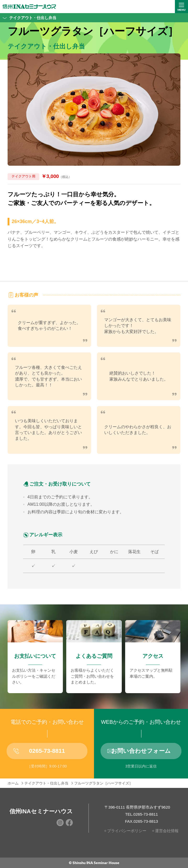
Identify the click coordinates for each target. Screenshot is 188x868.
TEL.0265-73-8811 (142, 814)
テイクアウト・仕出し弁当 (28, 18)
